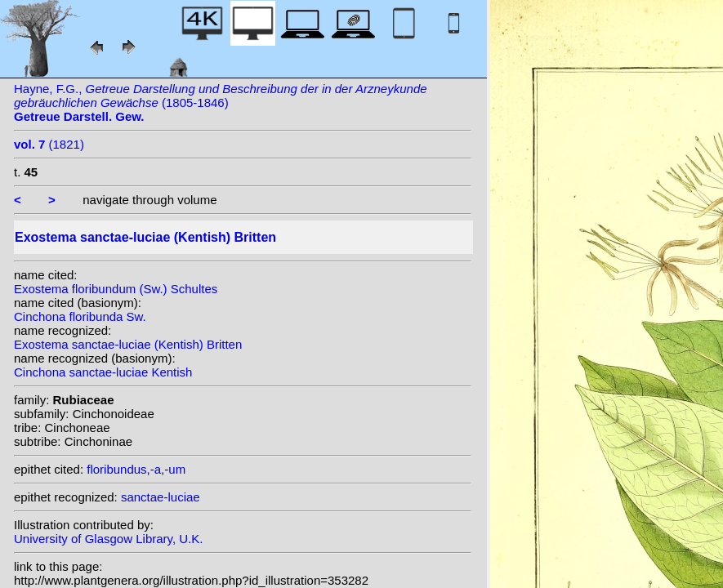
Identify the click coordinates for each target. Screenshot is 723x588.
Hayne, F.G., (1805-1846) (221, 102)
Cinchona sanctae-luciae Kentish (103, 372)
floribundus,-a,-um (136, 469)
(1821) (49, 144)
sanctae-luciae (161, 497)
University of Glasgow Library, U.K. (108, 539)
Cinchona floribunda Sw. (80, 316)
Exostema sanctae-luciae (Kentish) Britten (128, 344)
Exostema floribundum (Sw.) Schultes (116, 289)
